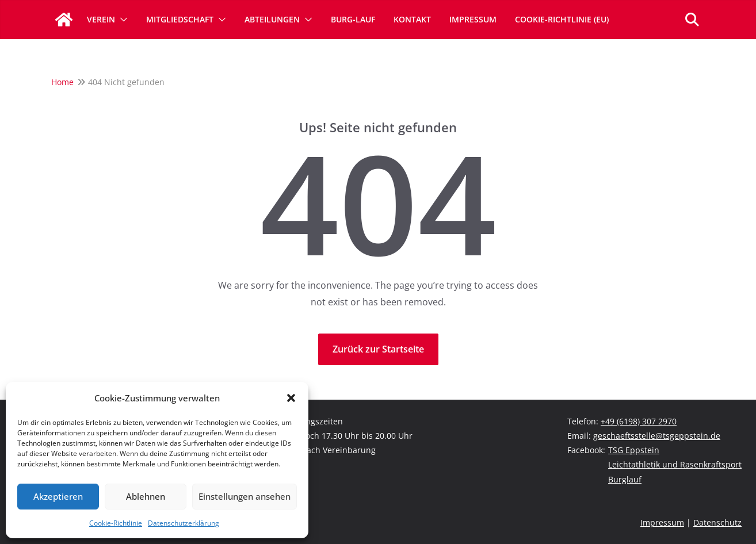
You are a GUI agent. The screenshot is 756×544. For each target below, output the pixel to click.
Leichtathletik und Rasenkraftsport (675, 464)
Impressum (473, 19)
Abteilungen (272, 19)
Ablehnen (146, 496)
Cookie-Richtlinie (116, 523)
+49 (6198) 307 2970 (639, 421)
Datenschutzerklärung (184, 523)
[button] (291, 398)
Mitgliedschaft (180, 19)
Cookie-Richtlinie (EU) (562, 19)
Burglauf (625, 479)
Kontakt (412, 19)
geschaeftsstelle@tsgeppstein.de (657, 436)
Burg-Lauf (353, 19)
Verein (101, 19)
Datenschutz (717, 522)
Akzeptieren (58, 496)
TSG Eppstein (634, 450)
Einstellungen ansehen (245, 496)
